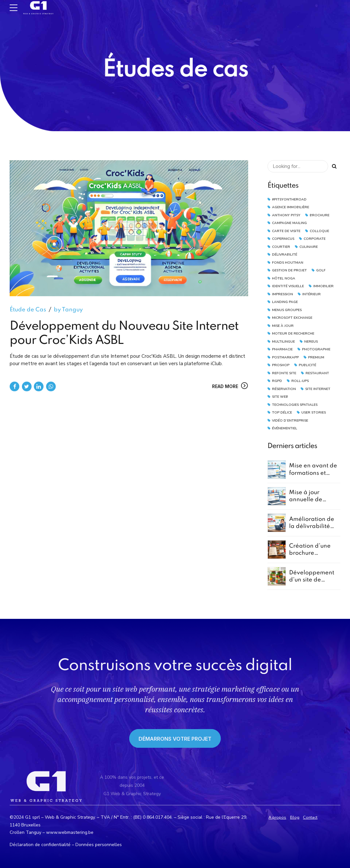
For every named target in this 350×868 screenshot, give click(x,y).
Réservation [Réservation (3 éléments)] (284, 389)
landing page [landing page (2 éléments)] (285, 302)
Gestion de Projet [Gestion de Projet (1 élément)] (289, 270)
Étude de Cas (28, 310)
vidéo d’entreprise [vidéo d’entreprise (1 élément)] (290, 420)
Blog (295, 817)
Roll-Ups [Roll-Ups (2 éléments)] (300, 381)
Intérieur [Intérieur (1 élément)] (311, 294)
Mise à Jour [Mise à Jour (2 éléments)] (283, 326)
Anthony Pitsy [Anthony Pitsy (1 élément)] (286, 215)
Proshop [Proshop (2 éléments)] (281, 365)
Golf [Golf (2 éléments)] (321, 270)
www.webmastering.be (70, 832)
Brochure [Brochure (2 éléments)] (320, 215)
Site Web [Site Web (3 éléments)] (280, 397)
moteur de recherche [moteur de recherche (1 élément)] (293, 333)
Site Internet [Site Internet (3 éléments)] (318, 389)
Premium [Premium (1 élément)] (316, 357)
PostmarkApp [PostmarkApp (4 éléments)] (285, 357)
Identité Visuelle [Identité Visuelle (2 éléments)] (288, 286)
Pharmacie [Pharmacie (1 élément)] (282, 349)
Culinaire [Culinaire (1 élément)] (309, 247)
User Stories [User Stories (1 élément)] (314, 412)
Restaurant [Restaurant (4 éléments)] (317, 373)
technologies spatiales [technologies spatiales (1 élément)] (295, 405)
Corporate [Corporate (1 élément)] (315, 239)
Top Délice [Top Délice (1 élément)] (282, 412)
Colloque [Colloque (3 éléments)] (319, 231)
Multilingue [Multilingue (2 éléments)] (283, 341)
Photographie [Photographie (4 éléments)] (316, 349)
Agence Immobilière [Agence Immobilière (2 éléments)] (291, 207)
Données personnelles (99, 845)
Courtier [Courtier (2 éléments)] (281, 247)
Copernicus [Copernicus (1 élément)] (283, 239)
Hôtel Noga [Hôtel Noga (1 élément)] (284, 278)
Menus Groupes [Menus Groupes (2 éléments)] (287, 310)
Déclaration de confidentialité (40, 845)
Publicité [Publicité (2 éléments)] (307, 365)
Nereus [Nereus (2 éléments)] (311, 341)
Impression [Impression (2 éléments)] (282, 294)
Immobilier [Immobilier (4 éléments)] (323, 286)
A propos (277, 817)
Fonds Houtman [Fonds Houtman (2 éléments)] (288, 263)
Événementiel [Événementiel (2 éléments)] (285, 428)
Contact (310, 817)
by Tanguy (68, 310)
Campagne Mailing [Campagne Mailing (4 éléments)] (289, 223)
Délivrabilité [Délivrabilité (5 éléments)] (285, 254)
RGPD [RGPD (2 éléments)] (277, 381)
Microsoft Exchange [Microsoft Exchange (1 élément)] (292, 318)
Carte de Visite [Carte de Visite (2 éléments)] (286, 231)
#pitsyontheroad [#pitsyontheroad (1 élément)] (289, 199)
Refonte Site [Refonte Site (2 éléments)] (284, 373)
